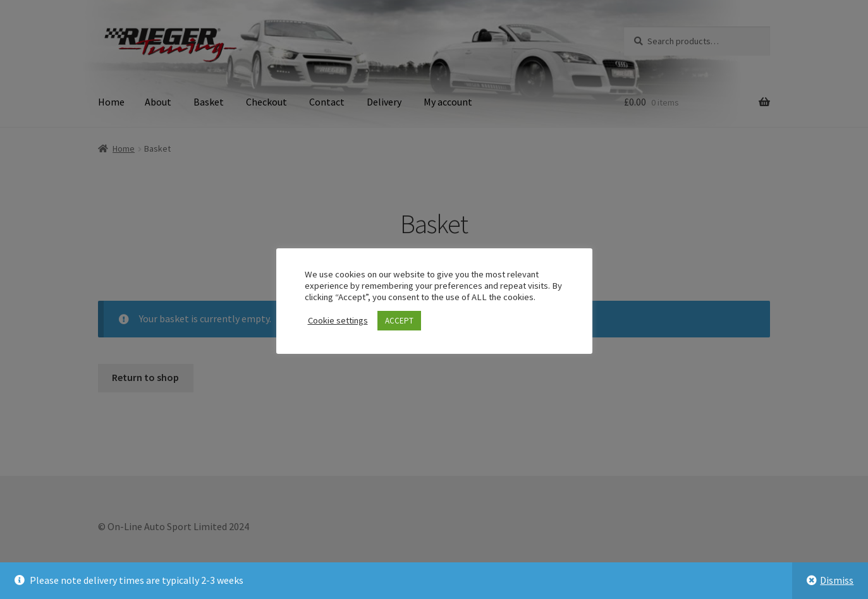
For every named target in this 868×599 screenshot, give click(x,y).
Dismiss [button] (837, 580)
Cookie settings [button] (338, 320)
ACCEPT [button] (399, 321)
